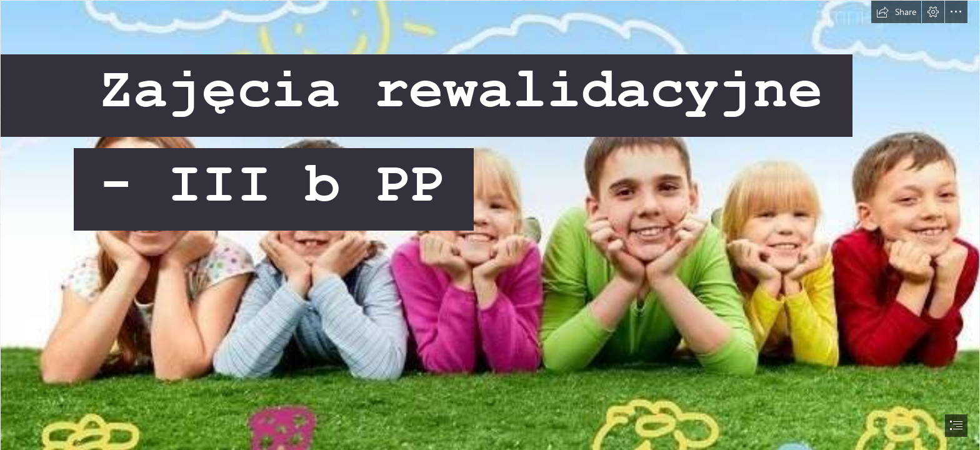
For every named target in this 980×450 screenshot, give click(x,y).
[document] (490, 225)
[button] (896, 12)
